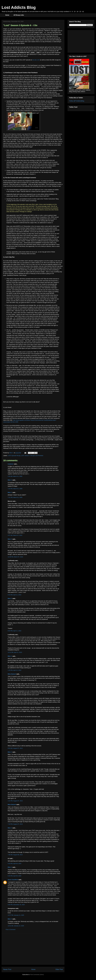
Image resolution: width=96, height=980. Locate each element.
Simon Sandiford (13, 880)
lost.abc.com (36, 60)
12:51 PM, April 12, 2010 (15, 652)
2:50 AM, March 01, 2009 (15, 476)
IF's (33, 325)
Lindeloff (33, 418)
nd (8, 320)
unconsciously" (18, 174)
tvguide (28, 411)
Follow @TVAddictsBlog (77, 101)
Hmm (5, 47)
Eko (7, 67)
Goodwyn (33, 334)
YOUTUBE (50, 440)
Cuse (45, 418)
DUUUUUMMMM (35, 243)
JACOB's (14, 339)
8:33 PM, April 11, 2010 (14, 595)
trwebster (11, 464)
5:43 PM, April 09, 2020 (14, 863)
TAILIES (10, 431)
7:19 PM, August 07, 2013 (15, 824)
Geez (12, 164)
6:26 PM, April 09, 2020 (14, 876)
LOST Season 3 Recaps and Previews (32, 456)
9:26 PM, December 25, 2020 (16, 905)
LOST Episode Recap (14, 456)
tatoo (39, 345)
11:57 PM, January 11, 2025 (16, 915)
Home (7, 15)
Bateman (55, 90)
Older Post (59, 969)
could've (50, 85)
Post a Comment (11, 929)
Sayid (25, 67)
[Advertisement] (33, 949)
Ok (4, 134)
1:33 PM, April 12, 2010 (14, 670)
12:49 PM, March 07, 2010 (15, 557)
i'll (47, 54)
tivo (53, 54)
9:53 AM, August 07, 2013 (15, 748)
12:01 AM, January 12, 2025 (16, 926)
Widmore (51, 103)
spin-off (44, 92)
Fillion (24, 90)
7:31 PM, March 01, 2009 (15, 497)
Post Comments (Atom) (37, 975)
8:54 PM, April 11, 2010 (14, 631)
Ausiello (8, 417)
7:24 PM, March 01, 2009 (15, 489)
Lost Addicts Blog (19, 7)
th (22, 31)
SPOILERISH (16, 426)
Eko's (34, 196)
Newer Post (7, 969)
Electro (43, 230)
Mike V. (10, 480)
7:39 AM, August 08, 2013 (15, 855)
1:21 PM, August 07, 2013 (15, 801)
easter (16, 103)
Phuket (29, 346)
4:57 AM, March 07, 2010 (15, 535)
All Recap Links (19, 15)
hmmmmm (38, 108)
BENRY (13, 40)
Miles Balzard (12, 674)
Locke (54, 219)
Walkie (57, 388)
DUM (25, 243)
